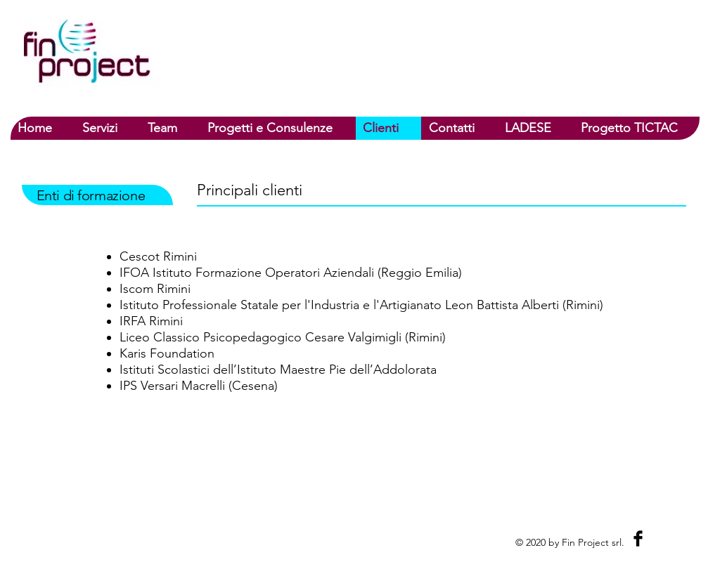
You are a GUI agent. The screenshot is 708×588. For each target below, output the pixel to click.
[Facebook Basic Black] (638, 538)
